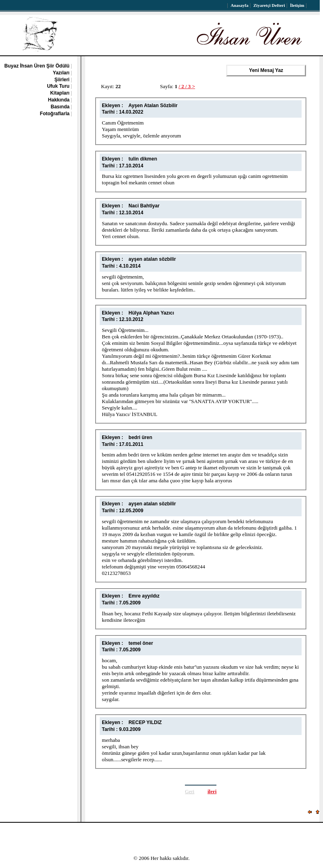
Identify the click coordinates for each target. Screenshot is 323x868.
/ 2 (182, 86)
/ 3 (189, 86)
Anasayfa (239, 5)
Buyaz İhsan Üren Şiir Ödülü (37, 66)
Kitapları (60, 93)
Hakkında (59, 100)
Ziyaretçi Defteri (269, 5)
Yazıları (61, 73)
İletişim (297, 5)
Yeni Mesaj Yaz (266, 70)
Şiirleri (62, 80)
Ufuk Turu (58, 86)
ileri (212, 791)
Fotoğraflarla (55, 114)
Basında (60, 107)
